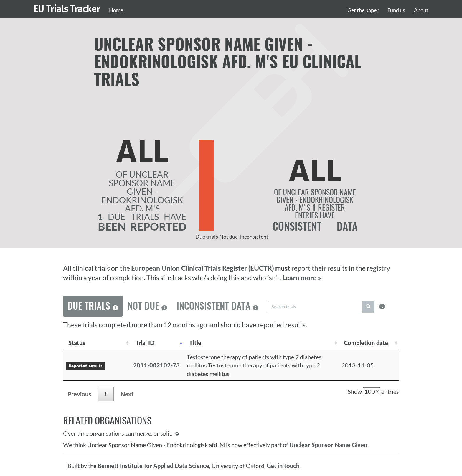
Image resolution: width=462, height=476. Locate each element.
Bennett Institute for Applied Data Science (153, 466)
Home (116, 10)
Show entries (373, 391)
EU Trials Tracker (67, 9)
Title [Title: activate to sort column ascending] (195, 343)
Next (127, 394)
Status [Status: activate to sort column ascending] (77, 343)
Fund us (396, 10)
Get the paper (363, 10)
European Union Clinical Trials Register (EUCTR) (203, 268)
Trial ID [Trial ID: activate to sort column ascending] (145, 343)
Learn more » (302, 278)
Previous (79, 394)
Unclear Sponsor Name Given (328, 445)
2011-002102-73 (156, 365)
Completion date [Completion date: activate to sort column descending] (366, 343)
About (421, 10)
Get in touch (283, 466)
